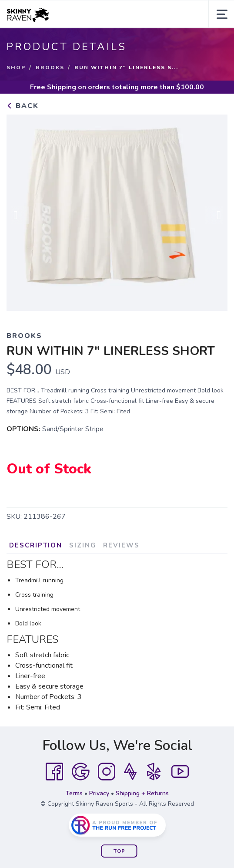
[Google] (80, 772)
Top (119, 851)
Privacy (99, 793)
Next (214, 215)
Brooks (50, 68)
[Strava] (130, 772)
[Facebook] (54, 772)
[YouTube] (180, 772)
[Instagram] (107, 772)
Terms (74, 793)
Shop (16, 68)
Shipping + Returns (142, 793)
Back (23, 106)
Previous (20, 215)
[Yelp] (154, 772)
